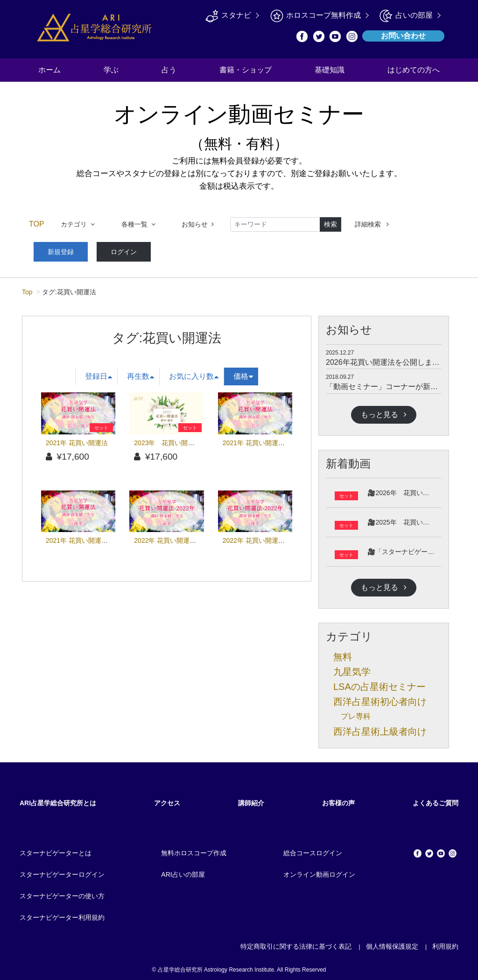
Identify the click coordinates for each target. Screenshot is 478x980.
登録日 (98, 373)
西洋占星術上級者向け (380, 728)
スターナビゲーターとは (56, 850)
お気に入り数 (194, 373)
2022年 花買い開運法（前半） (178, 537)
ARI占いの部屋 (183, 871)
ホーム (49, 70)
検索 (330, 224)
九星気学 (352, 668)
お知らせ (198, 224)
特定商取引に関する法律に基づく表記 (296, 943)
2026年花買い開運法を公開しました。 (390, 359)
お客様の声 (338, 800)
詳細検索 (372, 224)
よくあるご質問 (436, 800)
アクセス (167, 800)
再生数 (141, 373)
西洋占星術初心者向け (380, 698)
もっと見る (384, 411)
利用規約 (445, 943)
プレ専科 (356, 713)
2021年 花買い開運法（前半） (267, 439)
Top (27, 289)
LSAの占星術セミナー (380, 683)
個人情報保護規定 (392, 943)
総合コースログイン (313, 850)
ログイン (111, 250)
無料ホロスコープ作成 (194, 850)
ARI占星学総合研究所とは (58, 800)
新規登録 (56, 250)
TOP (37, 224)
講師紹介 (251, 800)
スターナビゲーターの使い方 (62, 893)
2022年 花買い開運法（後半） (267, 537)
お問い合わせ (403, 36)
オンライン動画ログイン (319, 871)
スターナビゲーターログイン (62, 871)
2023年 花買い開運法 (167, 439)
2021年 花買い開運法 (77, 439)
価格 (243, 373)
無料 (343, 653)
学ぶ (111, 70)
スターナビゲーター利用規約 (62, 914)
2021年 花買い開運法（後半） (90, 537)
